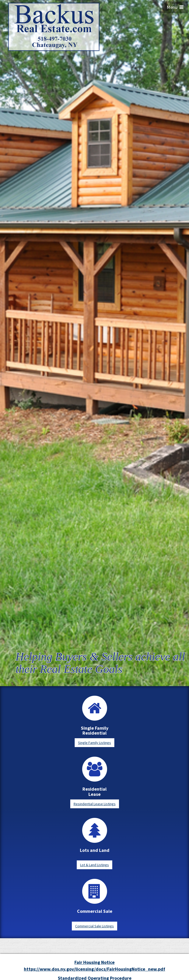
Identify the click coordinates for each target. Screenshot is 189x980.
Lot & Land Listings (94, 865)
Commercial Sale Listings (94, 926)
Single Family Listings (94, 743)
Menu (175, 7)
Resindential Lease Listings (95, 804)
